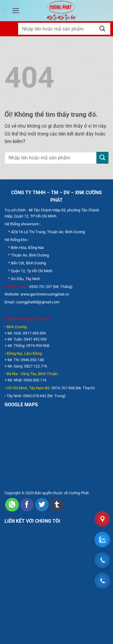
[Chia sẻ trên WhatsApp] (12, 505)
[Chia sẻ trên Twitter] (42, 505)
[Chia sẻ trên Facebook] (27, 505)
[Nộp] (102, 29)
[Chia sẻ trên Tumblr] (57, 505)
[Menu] (16, 11)
